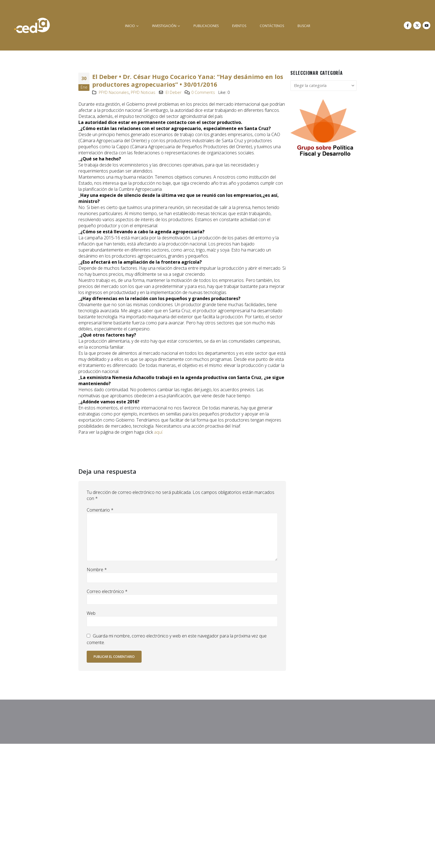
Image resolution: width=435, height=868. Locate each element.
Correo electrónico (107, 591)
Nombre (97, 570)
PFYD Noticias (143, 92)
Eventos (239, 26)
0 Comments (203, 92)
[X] (417, 25)
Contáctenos (272, 26)
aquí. (159, 432)
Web (91, 613)
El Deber (173, 92)
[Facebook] (408, 25)
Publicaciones (206, 26)
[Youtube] (426, 25)
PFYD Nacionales (114, 92)
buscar (304, 26)
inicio (130, 26)
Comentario (100, 510)
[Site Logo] (32, 25)
